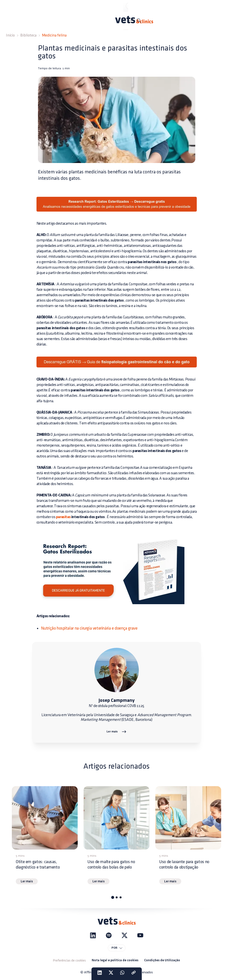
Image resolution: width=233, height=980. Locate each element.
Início (10, 35)
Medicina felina (54, 35)
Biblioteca (28, 35)
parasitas (63, 517)
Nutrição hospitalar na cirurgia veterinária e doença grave (89, 628)
